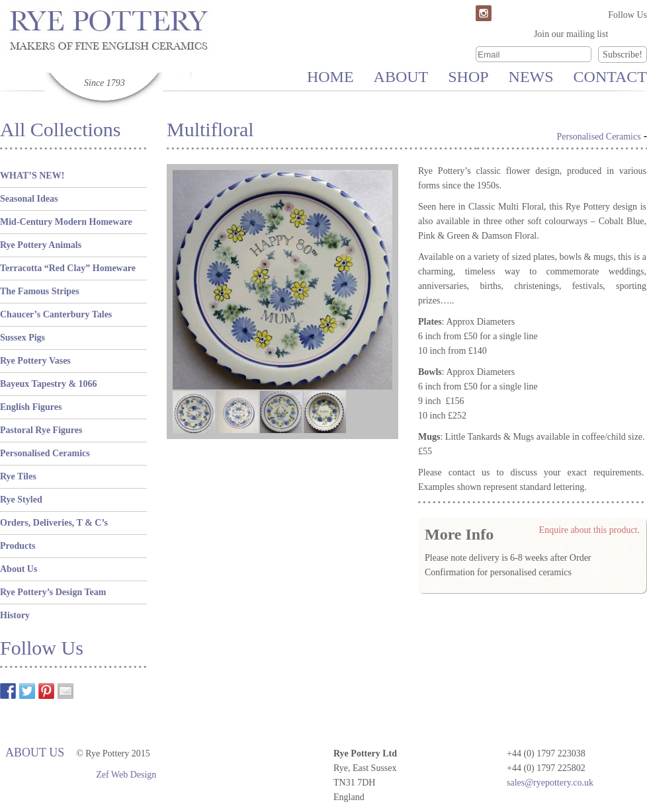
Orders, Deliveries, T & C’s (54, 523)
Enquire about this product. (589, 530)
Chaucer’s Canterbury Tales (56, 314)
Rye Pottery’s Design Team (53, 592)
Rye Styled (21, 500)
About (401, 77)
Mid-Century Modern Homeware (66, 222)
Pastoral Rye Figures (41, 430)
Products (18, 546)
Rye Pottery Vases (35, 361)
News (531, 77)
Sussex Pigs (22, 338)
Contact (610, 77)
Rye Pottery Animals (41, 245)
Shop (468, 77)
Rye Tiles (18, 476)
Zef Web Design (126, 775)
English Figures (31, 407)
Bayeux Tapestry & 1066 (49, 384)
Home (330, 77)
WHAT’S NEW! (32, 176)
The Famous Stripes (40, 291)
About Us (19, 569)
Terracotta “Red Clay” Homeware (68, 268)
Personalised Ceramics (45, 453)
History (15, 615)
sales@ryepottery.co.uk (550, 783)
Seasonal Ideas (29, 199)
